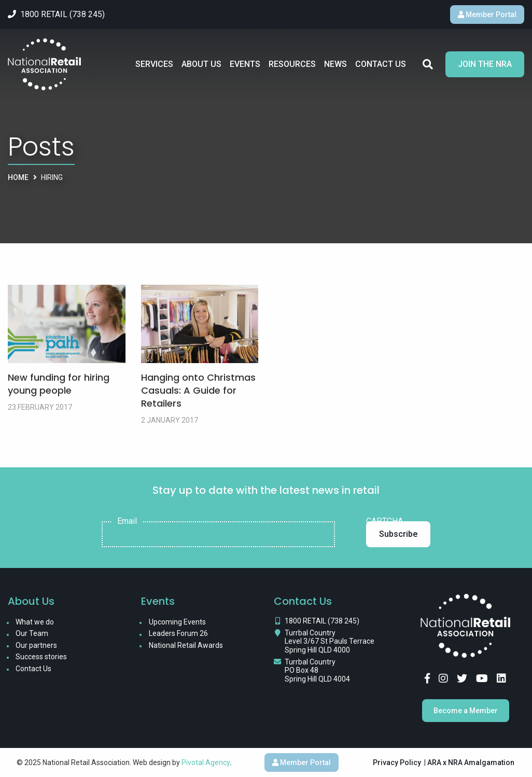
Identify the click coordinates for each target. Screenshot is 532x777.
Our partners (36, 645)
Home (18, 177)
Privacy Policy (397, 762)
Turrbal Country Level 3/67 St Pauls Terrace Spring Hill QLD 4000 (330, 642)
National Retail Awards (186, 645)
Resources (292, 64)
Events (245, 64)
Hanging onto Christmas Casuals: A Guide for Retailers (198, 390)
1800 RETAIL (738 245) (322, 621)
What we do (35, 622)
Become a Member (466, 711)
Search (428, 64)
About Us (201, 64)
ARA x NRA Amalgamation (471, 762)
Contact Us (381, 64)
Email (127, 521)
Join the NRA (485, 64)
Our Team (32, 633)
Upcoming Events (177, 622)
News (335, 64)
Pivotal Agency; (207, 762)
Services (154, 64)
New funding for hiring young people (59, 384)
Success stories (41, 657)
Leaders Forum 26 (178, 633)
